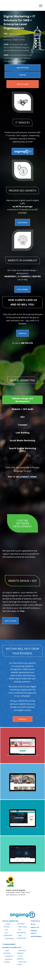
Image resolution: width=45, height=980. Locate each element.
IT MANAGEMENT (9, 944)
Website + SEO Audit (23, 409)
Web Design (23, 927)
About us (35, 927)
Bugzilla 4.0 (9, 956)
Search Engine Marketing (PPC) (23, 450)
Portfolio (35, 921)
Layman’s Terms (28, 477)
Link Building (23, 433)
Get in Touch (23, 84)
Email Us (23, 333)
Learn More (22, 222)
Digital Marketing (23, 68)
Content (22, 425)
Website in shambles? (23, 260)
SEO (22, 417)
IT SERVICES (23, 122)
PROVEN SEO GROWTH (23, 190)
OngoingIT (23, 75)
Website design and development (22, 400)
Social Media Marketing (23, 440)
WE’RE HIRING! (36, 936)
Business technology (12, 947)
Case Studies (22, 289)
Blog (33, 924)
